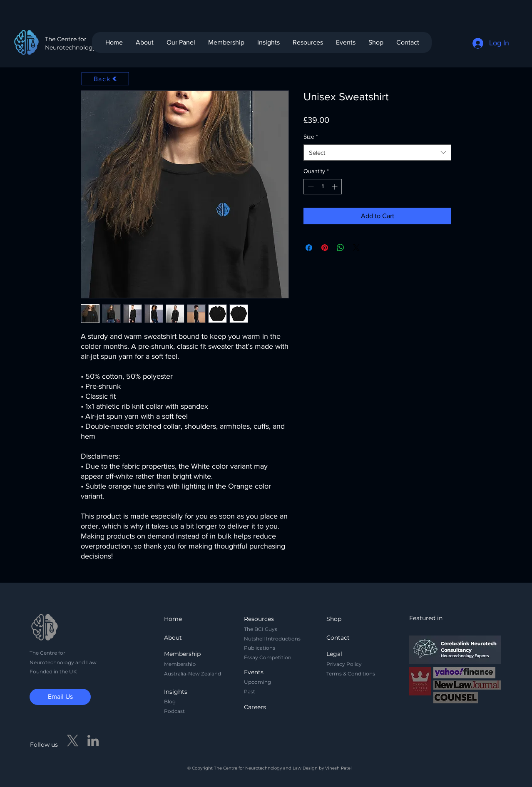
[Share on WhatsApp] (341, 248)
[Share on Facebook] (309, 248)
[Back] (105, 79)
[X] (73, 741)
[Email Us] (60, 697)
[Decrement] (310, 187)
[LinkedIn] (93, 741)
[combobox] (377, 153)
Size (311, 137)
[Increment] (335, 187)
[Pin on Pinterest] (325, 248)
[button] (226, 42)
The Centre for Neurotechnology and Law (83, 43)
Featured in (426, 618)
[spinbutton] (323, 187)
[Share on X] (356, 248)
